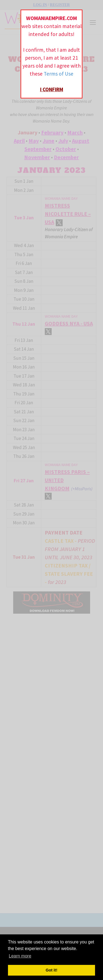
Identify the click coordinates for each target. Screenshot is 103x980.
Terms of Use (59, 74)
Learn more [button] (20, 956)
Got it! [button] (51, 970)
